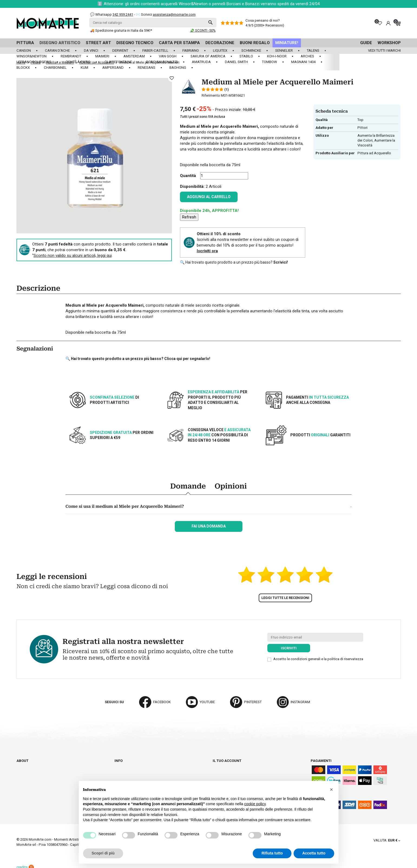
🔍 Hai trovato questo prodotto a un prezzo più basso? (234, 262)
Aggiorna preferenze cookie (43, 786)
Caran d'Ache (57, 50)
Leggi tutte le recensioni (285, 598)
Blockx (23, 68)
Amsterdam (134, 56)
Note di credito (226, 776)
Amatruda (201, 62)
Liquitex (220, 50)
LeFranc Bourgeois (34, 62)
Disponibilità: (192, 186)
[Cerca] (153, 23)
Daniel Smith (236, 62)
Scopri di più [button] (103, 853)
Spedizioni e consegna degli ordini (146, 766)
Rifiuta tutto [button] (272, 853)
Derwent (120, 50)
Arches (307, 56)
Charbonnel (55, 68)
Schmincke (251, 50)
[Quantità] (224, 176)
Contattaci (27, 776)
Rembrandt (71, 56)
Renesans (147, 68)
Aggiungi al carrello (209, 197)
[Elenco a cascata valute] (387, 840)
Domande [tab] (188, 486)
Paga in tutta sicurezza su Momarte (148, 776)
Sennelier (284, 50)
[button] (331, 790)
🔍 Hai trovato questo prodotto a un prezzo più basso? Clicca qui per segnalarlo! (138, 359)
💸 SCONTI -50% (203, 30)
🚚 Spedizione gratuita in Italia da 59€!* (121, 30)
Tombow (270, 62)
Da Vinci (91, 50)
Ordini (218, 771)
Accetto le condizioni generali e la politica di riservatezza (318, 659)
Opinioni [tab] (231, 486)
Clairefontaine (118, 62)
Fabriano (191, 50)
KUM (84, 68)
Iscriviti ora (207, 251)
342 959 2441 (123, 14)
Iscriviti (289, 648)
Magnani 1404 (303, 62)
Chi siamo (25, 766)
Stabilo (246, 56)
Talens (313, 50)
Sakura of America (208, 56)
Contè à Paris (78, 62)
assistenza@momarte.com (174, 14)
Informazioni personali (234, 766)
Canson (24, 50)
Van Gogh (168, 56)
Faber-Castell (155, 50)
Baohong (178, 68)
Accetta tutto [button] (314, 853)
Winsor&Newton (32, 56)
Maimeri (102, 56)
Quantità (188, 176)
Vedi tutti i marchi (384, 50)
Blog (21, 780)
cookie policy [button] (255, 804)
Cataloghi (26, 771)
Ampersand (113, 68)
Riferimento (211, 95)
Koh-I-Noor (277, 56)
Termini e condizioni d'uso (138, 771)
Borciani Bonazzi (162, 62)
